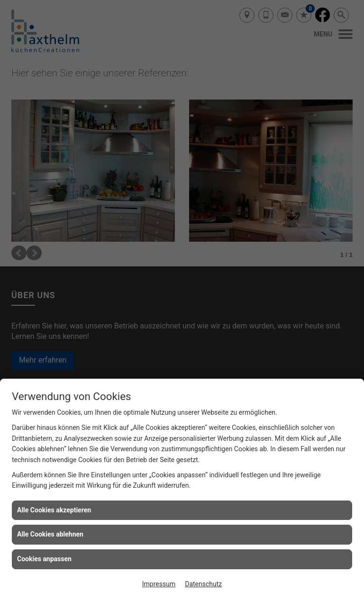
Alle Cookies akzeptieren (54, 510)
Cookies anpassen (44, 559)
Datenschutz (203, 584)
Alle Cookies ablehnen (50, 534)
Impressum (159, 584)
